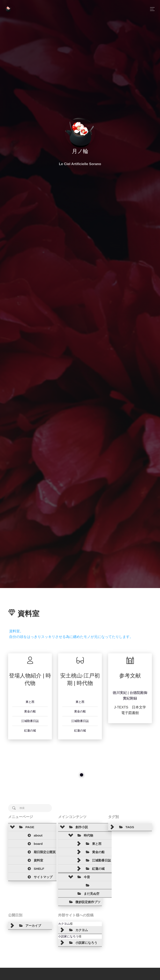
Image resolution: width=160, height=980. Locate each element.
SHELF (35, 869)
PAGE (25, 827)
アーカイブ (29, 926)
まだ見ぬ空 (87, 894)
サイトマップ (39, 877)
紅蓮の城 (30, 730)
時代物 (84, 835)
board (34, 844)
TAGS (125, 827)
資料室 (34, 860)
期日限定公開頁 (40, 852)
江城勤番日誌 (30, 721)
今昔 (82, 877)
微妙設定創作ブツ (84, 902)
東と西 (30, 702)
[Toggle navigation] (151, 9)
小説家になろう (68, 936)
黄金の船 (30, 711)
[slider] (82, 775)
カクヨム (64, 924)
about (34, 835)
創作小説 (77, 827)
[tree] (30, 852)
